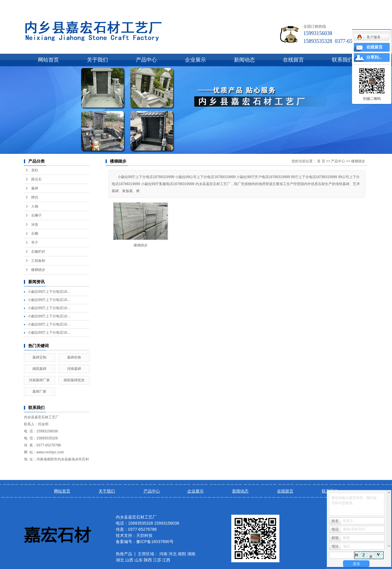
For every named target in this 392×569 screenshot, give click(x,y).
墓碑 (35, 188)
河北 (173, 554)
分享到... (374, 57)
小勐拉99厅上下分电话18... (49, 292)
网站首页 (48, 60)
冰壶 (35, 225)
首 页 (321, 161)
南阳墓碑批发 (74, 380)
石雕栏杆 (38, 252)
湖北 (120, 560)
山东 (139, 560)
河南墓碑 (74, 369)
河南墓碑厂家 (39, 380)
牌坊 (35, 197)
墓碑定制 (39, 357)
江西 (166, 560)
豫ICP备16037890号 (155, 542)
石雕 (35, 234)
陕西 (148, 560)
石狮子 (36, 215)
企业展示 (195, 60)
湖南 (191, 554)
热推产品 (124, 554)
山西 (129, 560)
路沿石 (36, 179)
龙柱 (35, 170)
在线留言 (293, 60)
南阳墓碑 (39, 369)
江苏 (157, 560)
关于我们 (97, 60)
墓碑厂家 (39, 391)
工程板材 (38, 261)
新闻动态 (244, 60)
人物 (35, 206)
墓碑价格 (74, 357)
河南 (163, 554)
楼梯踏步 (38, 270)
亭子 (35, 243)
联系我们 (342, 60)
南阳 (182, 554)
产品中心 (146, 60)
